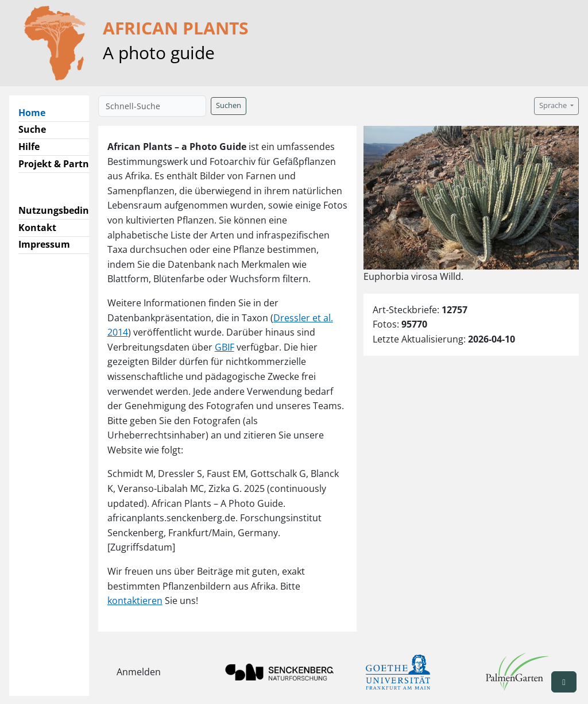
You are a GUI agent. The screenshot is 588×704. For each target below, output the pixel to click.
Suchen (229, 105)
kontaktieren (135, 601)
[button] (564, 682)
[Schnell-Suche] (152, 106)
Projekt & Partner (58, 164)
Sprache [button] (554, 105)
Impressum (44, 244)
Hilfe (29, 147)
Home (36, 112)
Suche (32, 129)
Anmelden (139, 672)
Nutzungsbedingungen (71, 210)
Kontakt (37, 228)
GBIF (225, 347)
